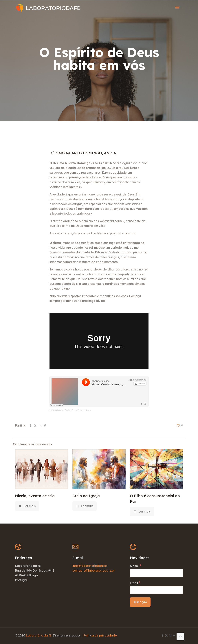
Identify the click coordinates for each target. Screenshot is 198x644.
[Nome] (156, 573)
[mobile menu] (177, 7)
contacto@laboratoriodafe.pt (94, 570)
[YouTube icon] (174, 635)
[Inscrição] (140, 602)
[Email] (156, 590)
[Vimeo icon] (170, 635)
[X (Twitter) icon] (166, 635)
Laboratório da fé (56, 410)
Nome (136, 566)
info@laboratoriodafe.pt (90, 566)
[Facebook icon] (163, 635)
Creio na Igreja (86, 496)
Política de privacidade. (100, 635)
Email (135, 583)
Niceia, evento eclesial (35, 496)
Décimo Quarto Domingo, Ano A (78, 410)
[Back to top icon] (180, 636)
